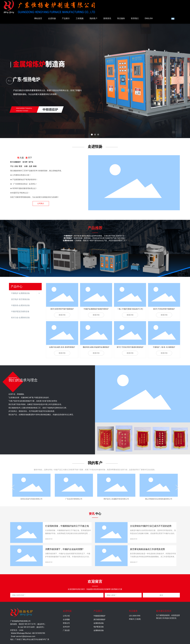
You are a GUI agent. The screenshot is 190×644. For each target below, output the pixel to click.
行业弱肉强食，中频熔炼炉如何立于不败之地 (67, 526)
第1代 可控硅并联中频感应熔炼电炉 (130, 347)
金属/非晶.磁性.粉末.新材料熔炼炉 (62, 347)
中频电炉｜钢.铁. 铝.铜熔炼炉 (164, 347)
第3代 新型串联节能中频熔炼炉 (62, 309)
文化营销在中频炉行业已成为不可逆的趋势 (151, 526)
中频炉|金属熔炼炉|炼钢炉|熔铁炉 (96, 309)
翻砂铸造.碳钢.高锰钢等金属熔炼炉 (96, 347)
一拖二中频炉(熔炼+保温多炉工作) (130, 309)
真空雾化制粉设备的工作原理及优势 (147, 549)
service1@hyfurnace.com (26, 636)
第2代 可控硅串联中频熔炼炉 (164, 309)
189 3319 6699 (29, 627)
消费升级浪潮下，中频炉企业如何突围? (64, 549)
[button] (92, 135)
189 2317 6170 (30, 624)
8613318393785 (39, 633)
